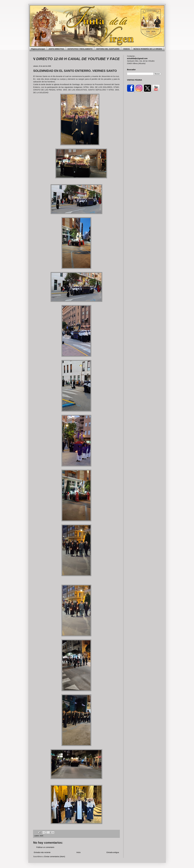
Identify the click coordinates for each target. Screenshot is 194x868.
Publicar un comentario (45, 847)
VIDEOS (126, 49)
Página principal (38, 49)
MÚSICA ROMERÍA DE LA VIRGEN (148, 49)
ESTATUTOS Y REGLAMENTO (80, 49)
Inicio (78, 852)
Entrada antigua (113, 852)
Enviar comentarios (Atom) (55, 857)
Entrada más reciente (42, 852)
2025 (42, 836)
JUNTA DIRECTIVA (56, 49)
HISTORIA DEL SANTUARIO (108, 49)
